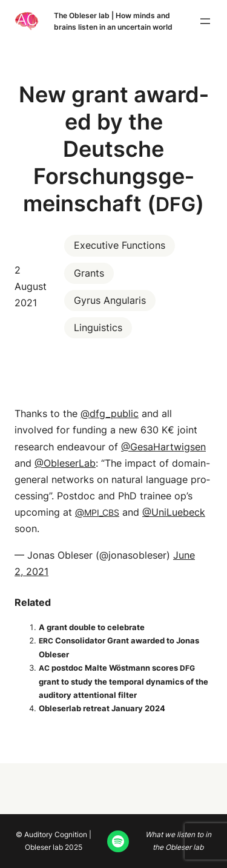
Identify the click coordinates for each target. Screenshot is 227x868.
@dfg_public (110, 413)
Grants (89, 273)
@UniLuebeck (174, 512)
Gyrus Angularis (110, 300)
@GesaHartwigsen (163, 447)
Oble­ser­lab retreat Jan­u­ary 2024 (102, 708)
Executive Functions (120, 245)
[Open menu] (205, 21)
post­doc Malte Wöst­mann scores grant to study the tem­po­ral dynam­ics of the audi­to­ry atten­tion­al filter (123, 681)
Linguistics (98, 327)
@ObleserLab (65, 463)
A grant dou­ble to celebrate (92, 627)
